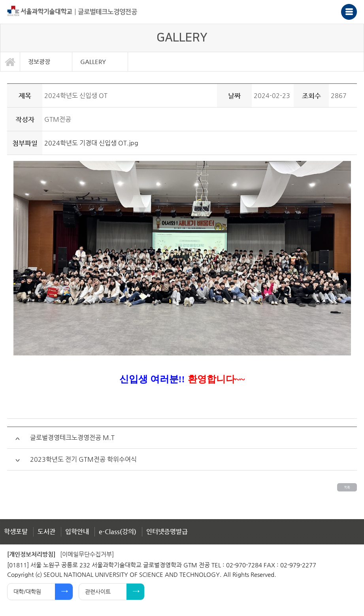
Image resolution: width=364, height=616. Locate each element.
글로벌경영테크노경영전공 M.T (72, 437)
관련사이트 (98, 591)
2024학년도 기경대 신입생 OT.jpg (91, 143)
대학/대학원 (27, 591)
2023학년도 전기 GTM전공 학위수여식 (83, 459)
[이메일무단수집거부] (87, 554)
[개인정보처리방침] (31, 554)
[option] (46, 62)
